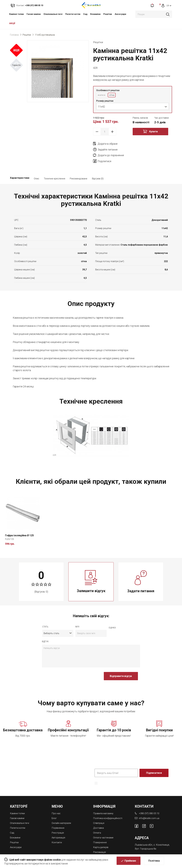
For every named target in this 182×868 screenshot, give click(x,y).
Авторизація (59, 826)
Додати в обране (108, 144)
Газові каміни (34, 14)
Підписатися (154, 762)
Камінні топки (16, 14)
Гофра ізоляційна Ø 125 (19, 524)
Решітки (108, 14)
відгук (45, 631)
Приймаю (130, 862)
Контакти (57, 830)
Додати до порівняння (111, 150)
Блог (54, 807)
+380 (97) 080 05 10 (150, 802)
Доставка (99, 816)
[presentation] (64, 667)
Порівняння (58, 816)
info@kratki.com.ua (149, 807)
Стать (45, 616)
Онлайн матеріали (62, 812)
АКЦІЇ (12, 23)
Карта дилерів (102, 835)
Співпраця (99, 812)
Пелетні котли (73, 14)
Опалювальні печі (53, 14)
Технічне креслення (54, 168)
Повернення (100, 830)
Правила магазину (104, 802)
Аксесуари (120, 14)
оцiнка (112, 617)
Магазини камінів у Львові (109, 845)
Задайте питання (147, 144)
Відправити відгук (121, 665)
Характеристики (20, 168)
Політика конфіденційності (109, 807)
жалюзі (102, 95)
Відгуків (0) (98, 168)
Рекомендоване (78, 168)
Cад (85, 14)
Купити (153, 132)
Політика (154, 862)
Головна (14, 35)
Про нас (56, 802)
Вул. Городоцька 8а (146, 837)
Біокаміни (95, 14)
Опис (37, 168)
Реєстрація (58, 821)
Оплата (97, 821)
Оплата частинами (104, 826)
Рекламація (100, 840)
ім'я (77, 616)
